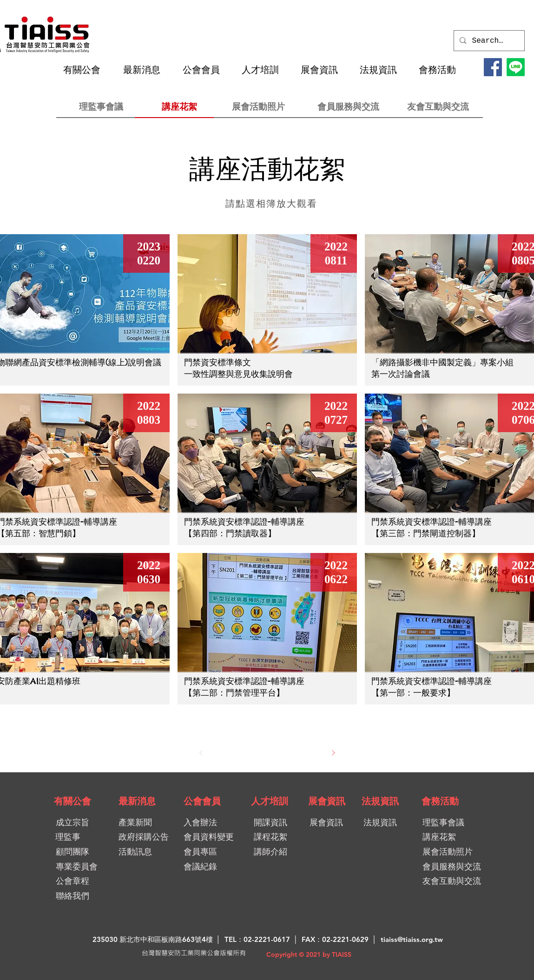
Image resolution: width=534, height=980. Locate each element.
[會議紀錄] (217, 866)
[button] (86, 70)
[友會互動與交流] (438, 106)
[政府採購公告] (147, 837)
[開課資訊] (276, 822)
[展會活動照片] (259, 106)
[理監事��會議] (455, 822)
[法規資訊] (380, 801)
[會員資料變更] (212, 837)
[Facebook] (493, 67)
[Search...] (489, 41)
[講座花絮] (180, 106)
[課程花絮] (274, 837)
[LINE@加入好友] (516, 67)
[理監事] (68, 837)
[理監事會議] (101, 106)
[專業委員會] (77, 866)
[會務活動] (440, 801)
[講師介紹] (274, 852)
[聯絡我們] (73, 896)
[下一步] (333, 753)
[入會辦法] (217, 822)
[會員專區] (217, 852)
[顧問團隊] (73, 852)
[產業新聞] (143, 822)
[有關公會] (73, 801)
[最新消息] (137, 801)
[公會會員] (202, 801)
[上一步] (201, 753)
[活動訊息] (145, 852)
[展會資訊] (327, 801)
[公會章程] (73, 881)
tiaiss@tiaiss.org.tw (412, 939)
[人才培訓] (270, 801)
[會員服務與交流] (348, 106)
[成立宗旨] (73, 822)
